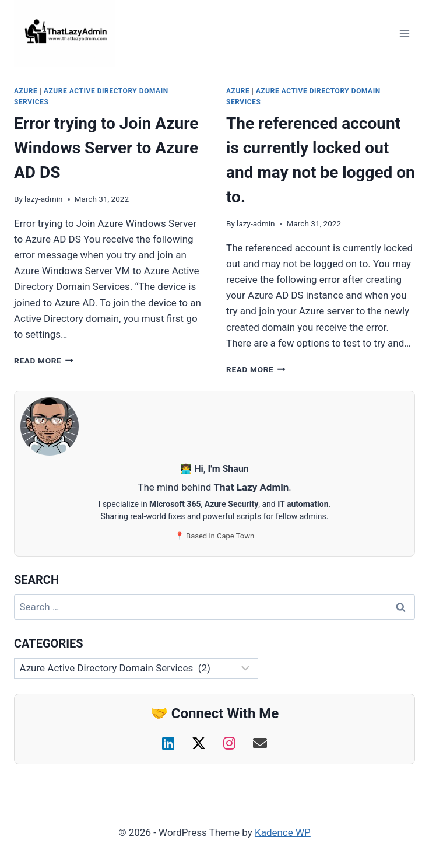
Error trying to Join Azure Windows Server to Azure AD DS (106, 148)
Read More (44, 360)
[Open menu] (404, 34)
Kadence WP (283, 832)
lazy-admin (43, 199)
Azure (26, 91)
